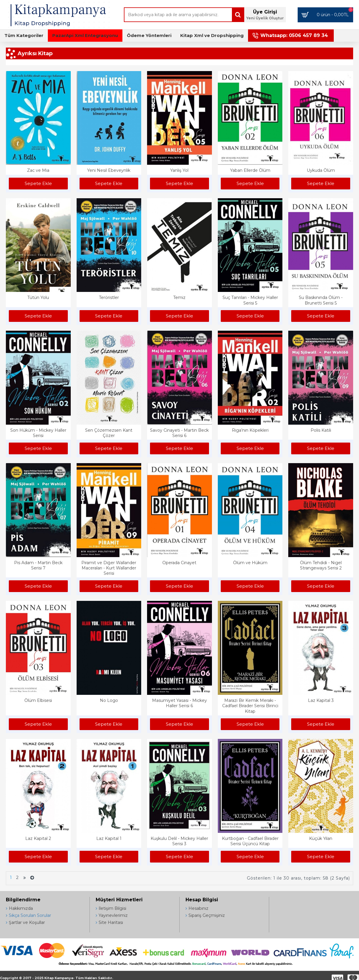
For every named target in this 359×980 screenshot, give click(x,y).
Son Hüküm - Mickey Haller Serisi (38, 433)
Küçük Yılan (321, 838)
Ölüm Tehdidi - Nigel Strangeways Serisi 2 (321, 565)
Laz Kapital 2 (38, 838)
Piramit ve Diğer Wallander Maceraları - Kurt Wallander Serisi (109, 568)
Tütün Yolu (38, 297)
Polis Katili (321, 430)
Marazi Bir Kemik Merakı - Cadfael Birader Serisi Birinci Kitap (250, 706)
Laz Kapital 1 (109, 838)
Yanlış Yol (179, 170)
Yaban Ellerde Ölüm (250, 170)
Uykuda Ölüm (321, 170)
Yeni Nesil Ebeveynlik (109, 170)
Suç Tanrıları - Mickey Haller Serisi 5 (250, 300)
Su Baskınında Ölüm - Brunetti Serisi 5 (321, 300)
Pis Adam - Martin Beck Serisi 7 (38, 565)
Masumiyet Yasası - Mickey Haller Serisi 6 (179, 703)
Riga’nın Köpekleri (250, 430)
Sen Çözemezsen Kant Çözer (109, 433)
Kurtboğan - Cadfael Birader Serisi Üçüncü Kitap (250, 841)
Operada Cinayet (179, 563)
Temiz (179, 297)
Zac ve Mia (38, 170)
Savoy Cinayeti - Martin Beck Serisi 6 (179, 433)
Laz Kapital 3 (321, 700)
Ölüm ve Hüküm (250, 563)
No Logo (109, 700)
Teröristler (109, 297)
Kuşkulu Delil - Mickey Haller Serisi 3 (179, 841)
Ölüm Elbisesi (38, 700)
